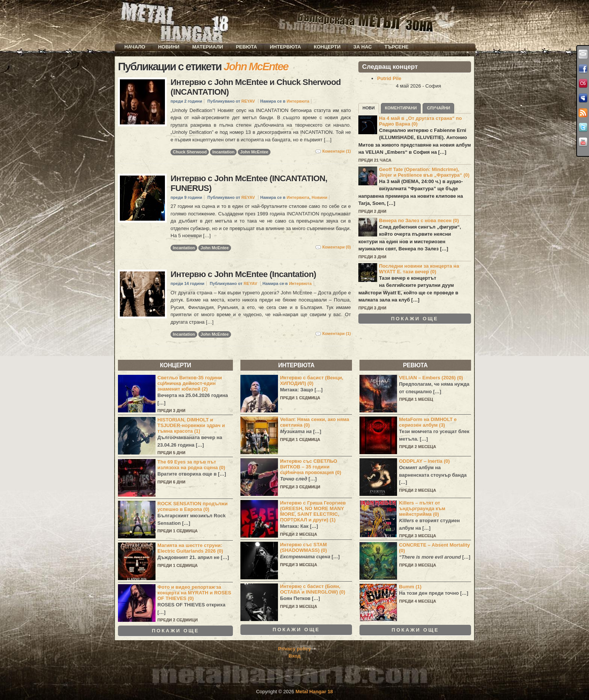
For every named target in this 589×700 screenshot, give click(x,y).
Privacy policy (294, 649)
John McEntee (254, 152)
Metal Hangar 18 (314, 692)
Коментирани (401, 108)
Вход (294, 656)
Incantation (223, 152)
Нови (369, 108)
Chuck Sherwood (190, 152)
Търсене (397, 47)
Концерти (327, 47)
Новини (169, 47)
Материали (208, 47)
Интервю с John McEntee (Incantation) (243, 274)
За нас (363, 47)
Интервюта (285, 47)
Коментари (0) (337, 247)
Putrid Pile (389, 78)
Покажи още (415, 319)
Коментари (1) (337, 151)
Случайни (438, 108)
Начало (135, 47)
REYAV (248, 101)
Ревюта (246, 47)
